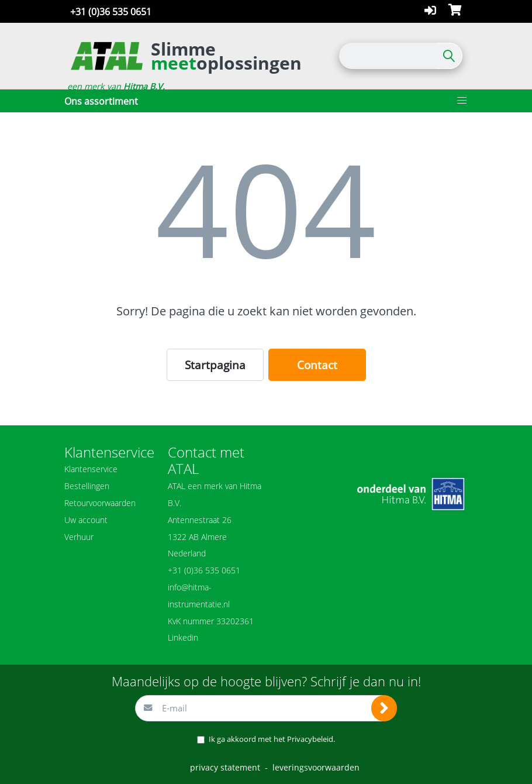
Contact (317, 365)
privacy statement (225, 767)
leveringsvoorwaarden (316, 767)
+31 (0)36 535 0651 (111, 12)
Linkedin (183, 637)
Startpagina (215, 365)
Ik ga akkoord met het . (272, 739)
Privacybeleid (310, 739)
